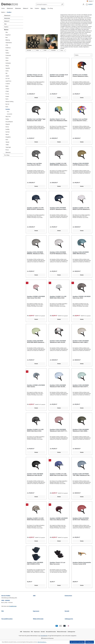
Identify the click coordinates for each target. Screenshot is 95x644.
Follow (7, 58)
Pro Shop (7, 155)
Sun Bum (8, 132)
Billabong (8, 40)
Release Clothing (9, 102)
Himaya (7, 66)
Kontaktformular (13, 606)
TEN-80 (7, 142)
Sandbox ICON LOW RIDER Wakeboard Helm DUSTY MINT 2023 (81, 386)
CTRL (7, 45)
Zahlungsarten (69, 619)
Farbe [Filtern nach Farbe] (38, 50)
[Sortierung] (83, 55)
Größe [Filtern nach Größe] (46, 50)
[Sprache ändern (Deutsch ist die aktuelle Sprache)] (90, 1)
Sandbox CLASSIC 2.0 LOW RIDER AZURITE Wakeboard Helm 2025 (35, 209)
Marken (6, 30)
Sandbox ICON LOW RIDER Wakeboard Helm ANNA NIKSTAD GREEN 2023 (81, 430)
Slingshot (8, 124)
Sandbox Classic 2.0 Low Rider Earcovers (58, 563)
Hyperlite (8, 68)
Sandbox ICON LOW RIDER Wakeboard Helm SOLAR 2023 (58, 342)
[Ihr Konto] (83, 4)
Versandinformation (7, 619)
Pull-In (7, 99)
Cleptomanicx (9, 43)
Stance (7, 134)
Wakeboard (7, 15)
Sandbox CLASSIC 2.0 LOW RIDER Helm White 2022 (58, 297)
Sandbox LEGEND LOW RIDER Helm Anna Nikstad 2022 (59, 519)
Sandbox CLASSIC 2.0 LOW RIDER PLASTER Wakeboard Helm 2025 (81, 209)
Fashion (6, 27)
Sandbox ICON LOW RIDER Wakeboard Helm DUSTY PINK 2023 (59, 430)
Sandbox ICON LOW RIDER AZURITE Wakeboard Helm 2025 (58, 209)
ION (6, 73)
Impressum (36, 611)
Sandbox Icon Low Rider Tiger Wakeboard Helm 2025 (36, 120)
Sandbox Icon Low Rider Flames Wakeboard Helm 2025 (80, 76)
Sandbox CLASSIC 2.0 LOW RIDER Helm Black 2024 (35, 430)
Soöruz (7, 127)
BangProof (8, 35)
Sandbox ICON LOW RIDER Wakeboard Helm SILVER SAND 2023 (58, 386)
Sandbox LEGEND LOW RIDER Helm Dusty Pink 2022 (36, 297)
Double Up (8, 48)
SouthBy (7, 129)
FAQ (3, 611)
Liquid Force (8, 81)
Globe (7, 61)
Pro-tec (7, 94)
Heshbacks (8, 63)
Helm (8, 112)
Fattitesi (7, 53)
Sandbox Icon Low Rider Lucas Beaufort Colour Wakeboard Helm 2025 (80, 120)
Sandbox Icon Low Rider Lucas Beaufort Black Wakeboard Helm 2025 (34, 164)
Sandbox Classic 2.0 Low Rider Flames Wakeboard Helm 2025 (35, 76)
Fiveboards (8, 55)
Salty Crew (8, 117)
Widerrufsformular (38, 619)
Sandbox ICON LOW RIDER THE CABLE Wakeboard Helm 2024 (82, 475)
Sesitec (7, 119)
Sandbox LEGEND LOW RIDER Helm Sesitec (36, 386)
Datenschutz (68, 596)
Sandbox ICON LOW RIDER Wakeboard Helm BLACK (35, 475)
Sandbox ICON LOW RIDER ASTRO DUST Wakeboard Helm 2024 (81, 519)
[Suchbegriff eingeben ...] (48, 4)
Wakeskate (7, 18)
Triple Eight (8, 147)
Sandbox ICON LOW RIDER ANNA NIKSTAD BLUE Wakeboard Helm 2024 (81, 253)
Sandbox (8, 109)
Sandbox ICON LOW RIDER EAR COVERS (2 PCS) (35, 563)
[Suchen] (62, 4)
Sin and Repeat (9, 122)
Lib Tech (8, 78)
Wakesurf (7, 21)
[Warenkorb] (89, 4)
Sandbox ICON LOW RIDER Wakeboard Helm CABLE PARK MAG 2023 (81, 342)
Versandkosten (44, 636)
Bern (7, 37)
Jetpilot (7, 76)
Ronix (7, 107)
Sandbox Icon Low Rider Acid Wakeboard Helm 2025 (59, 75)
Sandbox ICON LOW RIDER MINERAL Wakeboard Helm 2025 (35, 253)
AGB (34, 596)
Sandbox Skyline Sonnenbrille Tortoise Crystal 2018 (82, 563)
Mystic (7, 86)
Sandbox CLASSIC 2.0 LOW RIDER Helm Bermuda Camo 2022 (35, 519)
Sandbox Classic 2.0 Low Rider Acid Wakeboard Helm (58, 120)
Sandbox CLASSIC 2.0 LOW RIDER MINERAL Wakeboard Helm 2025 (58, 164)
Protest (7, 96)
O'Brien (7, 89)
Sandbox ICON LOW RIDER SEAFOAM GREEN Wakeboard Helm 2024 (36, 342)
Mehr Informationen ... (42, 642)
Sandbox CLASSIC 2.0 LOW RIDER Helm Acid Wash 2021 (58, 475)
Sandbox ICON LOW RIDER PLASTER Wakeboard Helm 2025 (58, 253)
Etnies (7, 50)
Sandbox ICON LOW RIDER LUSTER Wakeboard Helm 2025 (81, 164)
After (7, 32)
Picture (7, 150)
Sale (5, 24)
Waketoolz (8, 152)
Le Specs (8, 84)
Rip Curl (7, 104)
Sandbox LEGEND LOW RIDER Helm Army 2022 (82, 297)
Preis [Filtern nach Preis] (63, 50)
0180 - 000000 (6, 600)
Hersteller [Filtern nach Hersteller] (30, 50)
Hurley (7, 71)
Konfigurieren (90, 642)
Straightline (8, 137)
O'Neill (7, 91)
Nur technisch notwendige (77, 642)
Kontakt (67, 611)
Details (36, 98)
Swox (7, 140)
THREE (7, 145)
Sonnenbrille (10, 114)
